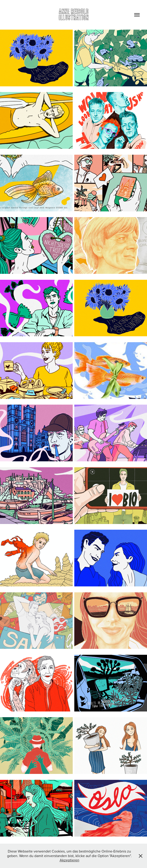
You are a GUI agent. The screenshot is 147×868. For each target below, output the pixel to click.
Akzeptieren (69, 860)
